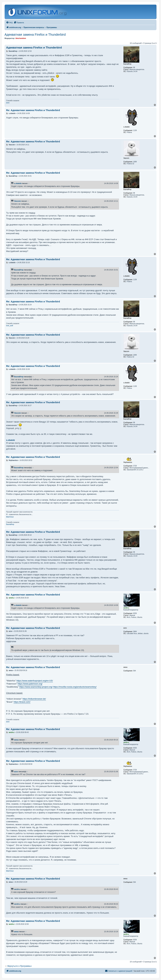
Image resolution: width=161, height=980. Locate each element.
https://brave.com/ (22, 702)
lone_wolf (10, 326)
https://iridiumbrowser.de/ (34, 699)
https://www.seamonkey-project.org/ (36, 687)
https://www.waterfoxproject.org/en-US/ (35, 681)
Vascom (17, 201)
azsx (8, 103)
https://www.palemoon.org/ (30, 684)
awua (16, 740)
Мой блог (10, 517)
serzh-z (17, 889)
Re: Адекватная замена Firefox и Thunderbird (33, 110)
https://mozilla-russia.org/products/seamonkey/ (75, 687)
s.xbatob (18, 183)
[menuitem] (9, 23)
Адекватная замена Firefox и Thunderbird (35, 35)
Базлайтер (19, 270)
